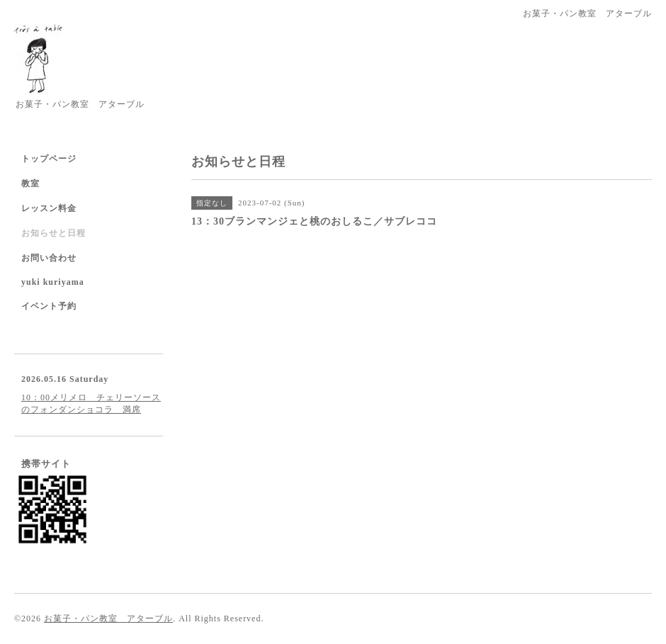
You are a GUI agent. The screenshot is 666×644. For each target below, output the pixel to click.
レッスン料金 (49, 208)
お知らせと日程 (53, 233)
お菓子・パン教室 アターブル (108, 618)
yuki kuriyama (53, 282)
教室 (30, 183)
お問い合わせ (49, 258)
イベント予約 (49, 306)
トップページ (49, 159)
